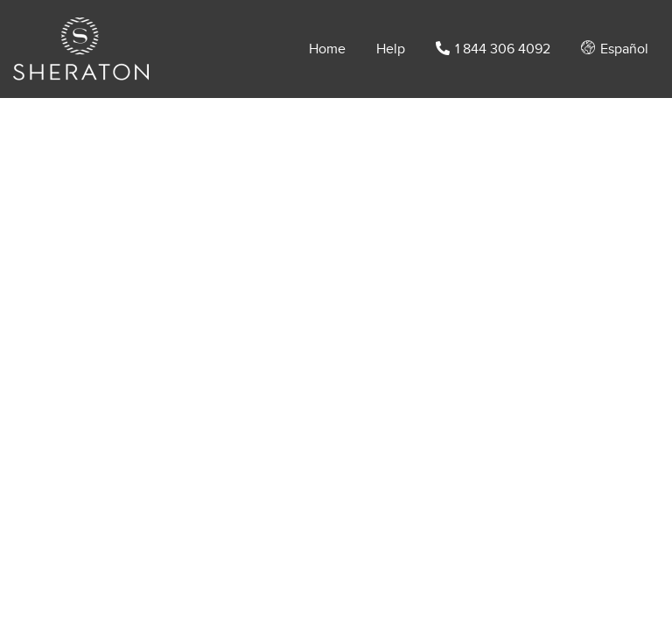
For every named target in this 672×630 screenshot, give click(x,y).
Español (615, 49)
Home (327, 49)
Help (391, 49)
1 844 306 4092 (493, 49)
